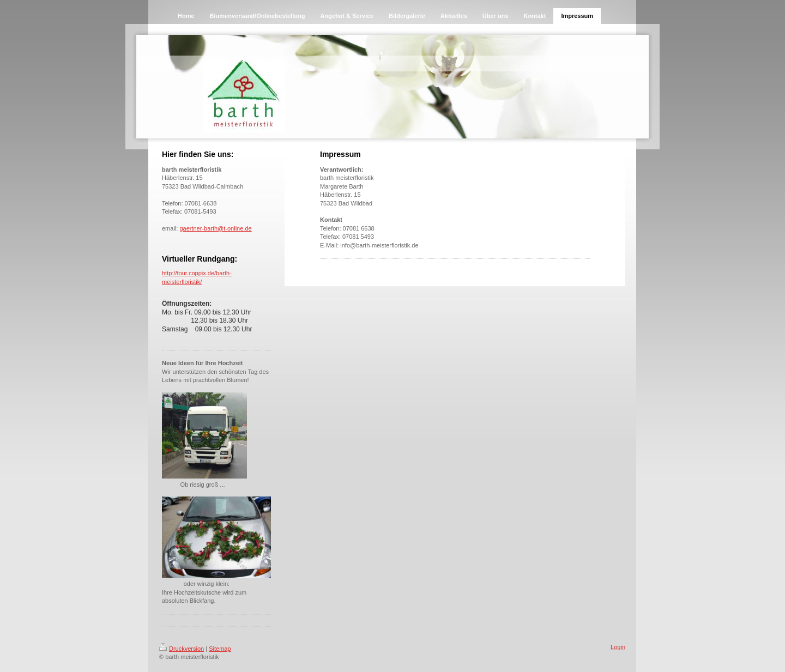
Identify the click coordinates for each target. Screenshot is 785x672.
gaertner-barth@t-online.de (215, 228)
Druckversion (182, 649)
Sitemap (220, 649)
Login (618, 647)
